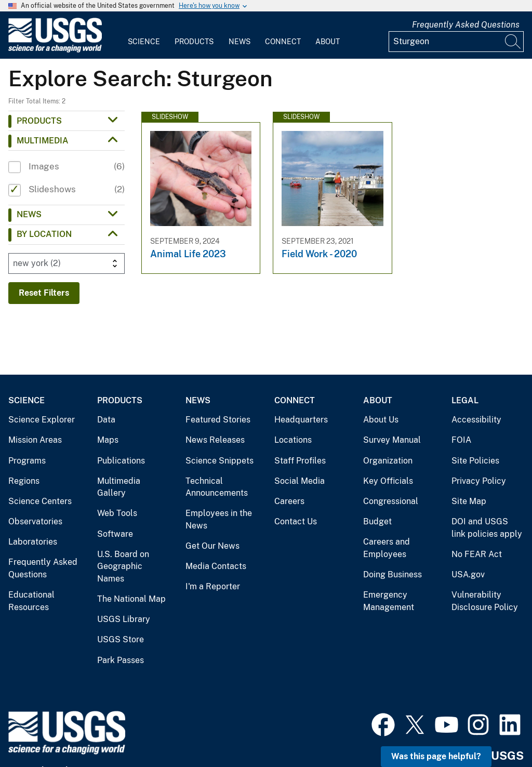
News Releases (215, 440)
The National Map (131, 599)
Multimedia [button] (43, 141)
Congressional (391, 501)
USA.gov (468, 574)
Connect (283, 42)
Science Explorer (42, 420)
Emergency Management (389, 601)
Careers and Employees (387, 548)
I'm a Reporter (213, 586)
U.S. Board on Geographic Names (123, 566)
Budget (377, 521)
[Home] (55, 50)
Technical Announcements (217, 487)
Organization (388, 461)
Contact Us (296, 521)
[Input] (456, 42)
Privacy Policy (479, 481)
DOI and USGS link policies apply (487, 528)
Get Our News (212, 546)
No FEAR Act (477, 554)
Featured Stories (218, 420)
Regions (24, 481)
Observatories (35, 521)
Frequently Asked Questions (466, 25)
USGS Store (121, 639)
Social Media (300, 481)
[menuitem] (144, 35)
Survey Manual (392, 440)
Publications (121, 461)
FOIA (461, 440)
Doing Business (393, 574)
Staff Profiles (300, 461)
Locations (293, 440)
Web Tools (117, 513)
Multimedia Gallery (119, 487)
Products (194, 42)
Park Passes (121, 660)
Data (106, 420)
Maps (108, 440)
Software (115, 534)
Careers (289, 501)
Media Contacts (216, 566)
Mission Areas (35, 440)
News (240, 42)
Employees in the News (219, 519)
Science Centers (40, 501)
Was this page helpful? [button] (436, 756)
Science (144, 42)
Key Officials (388, 481)
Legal (465, 400)
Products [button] (39, 121)
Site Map (469, 501)
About (328, 42)
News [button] (29, 214)
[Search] (513, 42)
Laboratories (33, 542)
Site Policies (475, 461)
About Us (381, 420)
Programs (27, 461)
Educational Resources (31, 601)
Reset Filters (44, 293)
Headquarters (301, 420)
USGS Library (124, 619)
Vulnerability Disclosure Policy (485, 601)
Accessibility (476, 420)
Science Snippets (220, 461)
